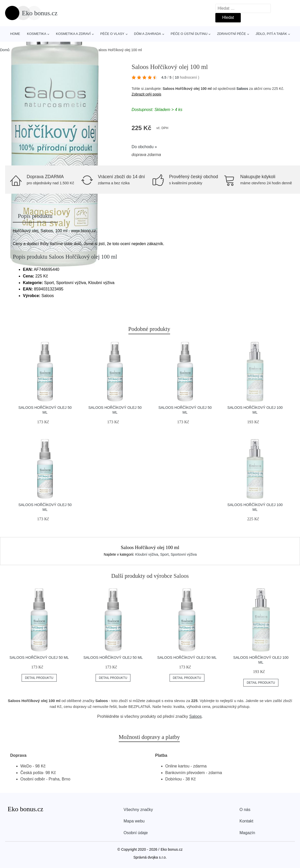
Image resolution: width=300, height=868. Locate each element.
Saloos (242, 89)
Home (15, 34)
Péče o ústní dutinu (189, 34)
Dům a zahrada (147, 34)
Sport (164, 554)
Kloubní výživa (147, 554)
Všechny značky (138, 810)
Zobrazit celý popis (147, 94)
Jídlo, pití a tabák (271, 34)
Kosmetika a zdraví (73, 34)
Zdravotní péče (231, 34)
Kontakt (246, 821)
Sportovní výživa (184, 554)
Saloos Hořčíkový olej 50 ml (39, 657)
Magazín (247, 833)
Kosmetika (37, 34)
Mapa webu (134, 821)
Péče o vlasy (112, 34)
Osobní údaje (136, 833)
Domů (5, 50)
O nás (245, 810)
